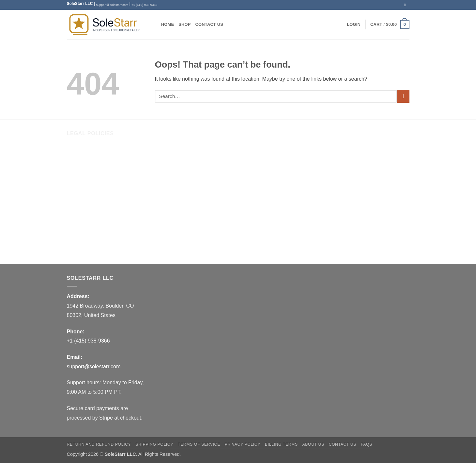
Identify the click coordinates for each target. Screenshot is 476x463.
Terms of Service (86, 207)
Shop (184, 24)
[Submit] (403, 96)
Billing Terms (82, 234)
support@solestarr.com (112, 5)
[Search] (154, 24)
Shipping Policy (85, 193)
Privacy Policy (83, 220)
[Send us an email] (406, 5)
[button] (354, 24)
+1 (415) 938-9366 (144, 5)
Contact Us (209, 24)
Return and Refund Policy (97, 180)
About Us (78, 153)
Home (168, 24)
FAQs (73, 248)
